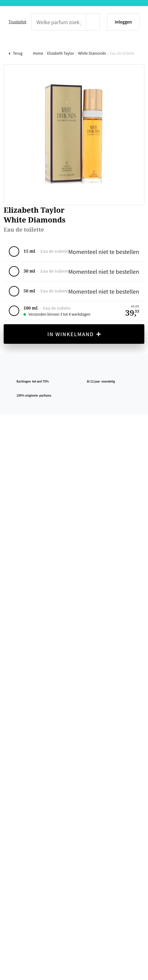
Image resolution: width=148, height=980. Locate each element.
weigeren (76, 516)
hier (38, 501)
